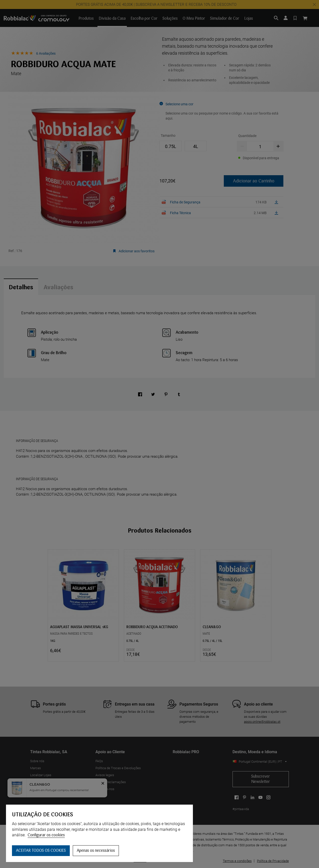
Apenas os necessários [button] (96, 850)
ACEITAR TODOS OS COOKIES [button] (41, 850)
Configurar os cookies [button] (46, 835)
